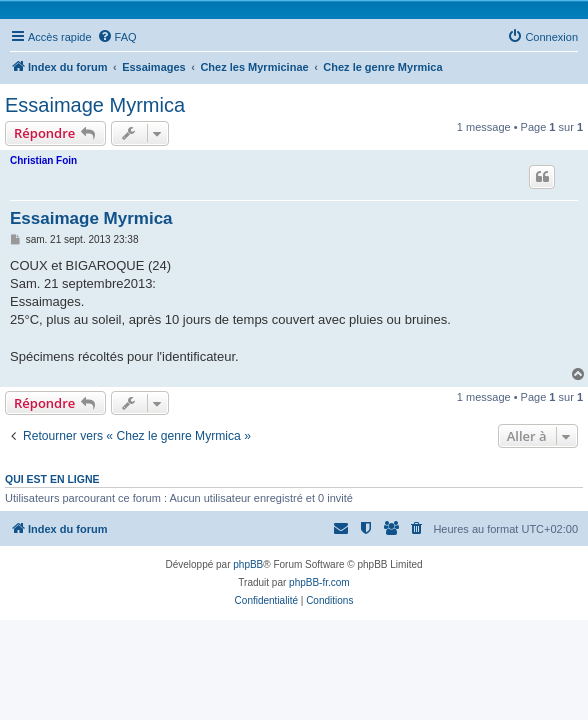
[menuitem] (117, 37)
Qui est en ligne (52, 479)
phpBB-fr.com (319, 582)
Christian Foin (43, 160)
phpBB (248, 564)
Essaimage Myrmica (95, 105)
